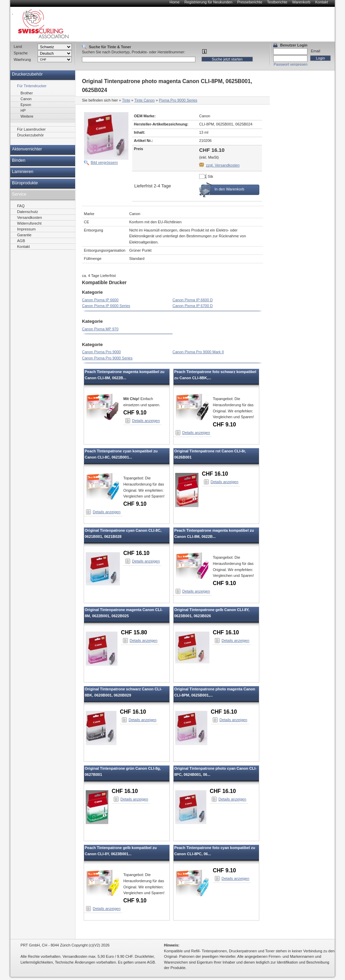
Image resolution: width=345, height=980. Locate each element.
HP (23, 110)
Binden (19, 160)
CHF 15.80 (134, 632)
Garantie (24, 235)
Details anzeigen (146, 421)
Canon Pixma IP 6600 (100, 300)
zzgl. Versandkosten (223, 165)
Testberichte (277, 2)
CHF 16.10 (215, 474)
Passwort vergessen (291, 64)
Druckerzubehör (27, 74)
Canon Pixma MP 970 (100, 329)
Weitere (27, 116)
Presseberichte (250, 2)
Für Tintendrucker (32, 86)
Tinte (126, 100)
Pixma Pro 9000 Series (178, 100)
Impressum (26, 229)
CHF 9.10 (135, 413)
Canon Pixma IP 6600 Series (106, 306)
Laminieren (23, 172)
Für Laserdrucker (31, 129)
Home (174, 2)
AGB (21, 241)
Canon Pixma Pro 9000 (101, 352)
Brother (27, 93)
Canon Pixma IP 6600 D (193, 300)
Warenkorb (301, 2)
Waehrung (22, 59)
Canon (26, 99)
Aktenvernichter (27, 149)
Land (18, 47)
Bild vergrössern (104, 162)
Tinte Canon (144, 100)
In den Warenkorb (229, 189)
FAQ (21, 206)
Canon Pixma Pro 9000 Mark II (198, 352)
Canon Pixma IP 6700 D (193, 306)
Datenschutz (27, 212)
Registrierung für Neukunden (209, 2)
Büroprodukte (25, 183)
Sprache (21, 53)
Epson (26, 105)
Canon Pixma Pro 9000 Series (107, 358)
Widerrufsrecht (29, 223)
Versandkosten (30, 217)
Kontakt (322, 2)
